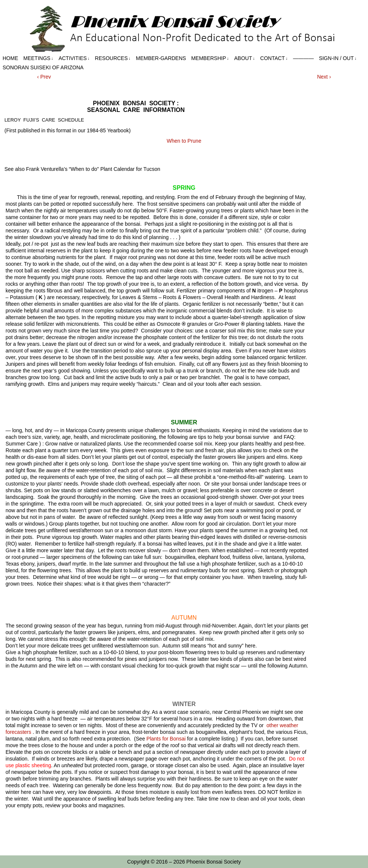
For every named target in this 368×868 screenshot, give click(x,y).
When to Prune (184, 141)
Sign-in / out (338, 58)
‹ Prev (44, 77)
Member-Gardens (161, 58)
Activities (74, 58)
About (245, 58)
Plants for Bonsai (166, 739)
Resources (113, 58)
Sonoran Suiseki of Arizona (43, 67)
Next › (324, 77)
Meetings (38, 58)
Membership (210, 58)
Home (10, 58)
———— (303, 58)
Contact (274, 58)
